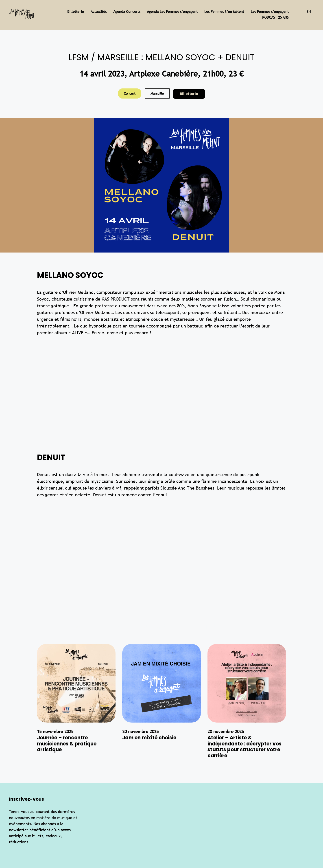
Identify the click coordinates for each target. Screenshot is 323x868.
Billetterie (189, 94)
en (309, 12)
